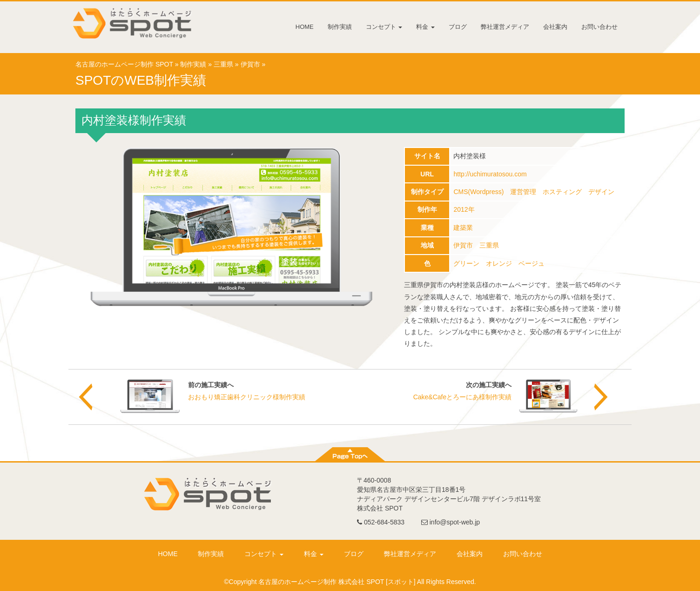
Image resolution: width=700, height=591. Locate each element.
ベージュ (532, 263)
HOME (305, 27)
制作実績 (340, 27)
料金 (425, 27)
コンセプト (384, 27)
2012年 (464, 209)
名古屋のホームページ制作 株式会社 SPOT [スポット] (337, 582)
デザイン (601, 192)
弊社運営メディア (505, 27)
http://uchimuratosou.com (490, 174)
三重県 (223, 64)
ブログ (458, 27)
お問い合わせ (599, 27)
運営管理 (523, 192)
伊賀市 (250, 64)
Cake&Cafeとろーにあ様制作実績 (463, 397)
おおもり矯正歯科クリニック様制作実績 (247, 397)
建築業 (463, 228)
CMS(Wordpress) (478, 192)
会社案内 (555, 27)
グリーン (466, 263)
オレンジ (499, 263)
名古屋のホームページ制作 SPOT (124, 64)
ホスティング (562, 192)
